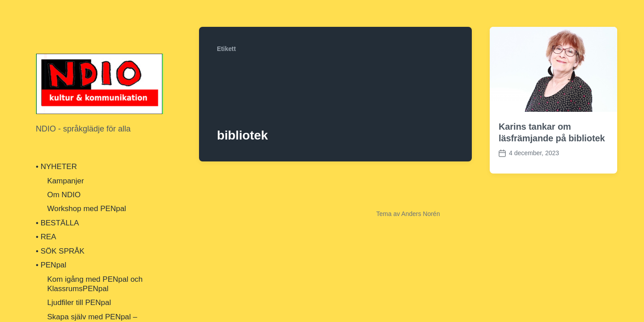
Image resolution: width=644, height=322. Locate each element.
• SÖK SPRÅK (60, 251)
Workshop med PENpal (87, 209)
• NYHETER (56, 167)
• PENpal (51, 265)
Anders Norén (420, 214)
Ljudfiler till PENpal (79, 303)
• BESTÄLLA (57, 223)
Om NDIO (64, 195)
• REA (46, 237)
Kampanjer (66, 181)
